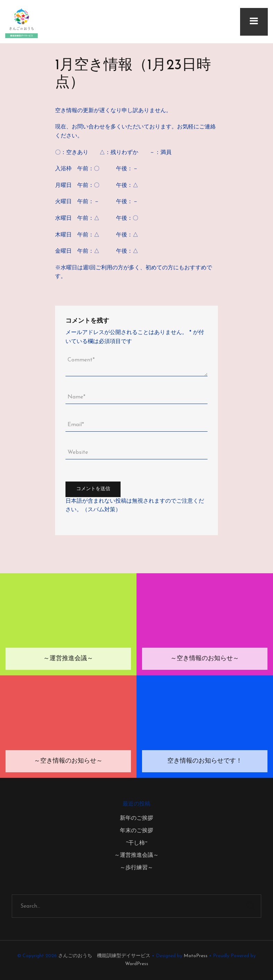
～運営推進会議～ (136, 855)
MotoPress (196, 956)
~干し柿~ (136, 843)
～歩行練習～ (136, 868)
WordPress (137, 964)
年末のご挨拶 (136, 831)
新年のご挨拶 (136, 818)
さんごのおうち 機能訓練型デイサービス (104, 956)
